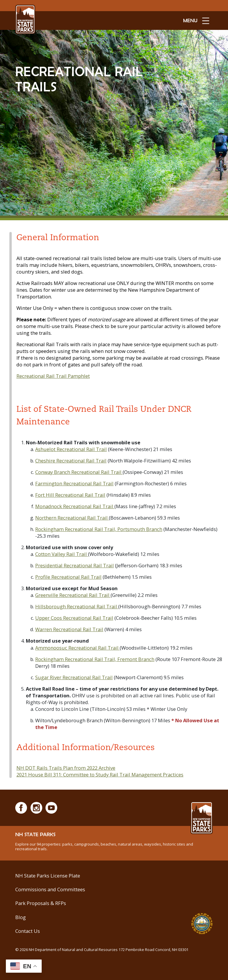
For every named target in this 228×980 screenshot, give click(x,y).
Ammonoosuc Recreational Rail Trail (77, 648)
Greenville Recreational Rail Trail (73, 595)
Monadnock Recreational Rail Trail (75, 506)
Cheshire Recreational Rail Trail (71, 461)
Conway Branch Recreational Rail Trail (79, 472)
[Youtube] (51, 808)
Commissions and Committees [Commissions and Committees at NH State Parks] (50, 889)
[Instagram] (36, 808)
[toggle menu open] (196, 21)
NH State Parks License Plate (48, 876)
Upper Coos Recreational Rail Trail (74, 618)
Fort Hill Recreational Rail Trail (70, 495)
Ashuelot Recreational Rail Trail (71, 449)
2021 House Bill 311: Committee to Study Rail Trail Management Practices (100, 775)
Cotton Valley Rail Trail (62, 554)
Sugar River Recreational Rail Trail (74, 677)
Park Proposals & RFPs (41, 903)
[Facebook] (21, 808)
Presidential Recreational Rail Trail (75, 565)
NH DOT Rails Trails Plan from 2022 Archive (66, 768)
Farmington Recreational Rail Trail (74, 483)
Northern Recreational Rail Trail (72, 518)
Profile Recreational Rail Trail (68, 577)
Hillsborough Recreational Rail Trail (77, 606)
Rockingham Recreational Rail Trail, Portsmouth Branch (99, 529)
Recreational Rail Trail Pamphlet (53, 376)
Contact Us (28, 931)
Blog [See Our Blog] (21, 917)
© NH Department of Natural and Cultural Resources (102, 950)
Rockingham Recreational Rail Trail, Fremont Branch (95, 659)
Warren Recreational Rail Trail (69, 629)
